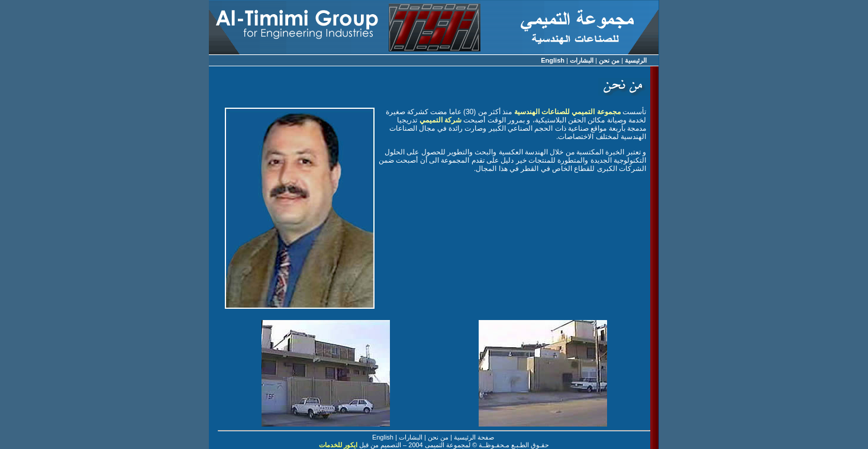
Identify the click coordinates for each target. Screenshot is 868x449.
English (553, 60)
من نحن (609, 60)
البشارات (582, 60)
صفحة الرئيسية (474, 437)
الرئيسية (636, 60)
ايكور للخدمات (338, 445)
